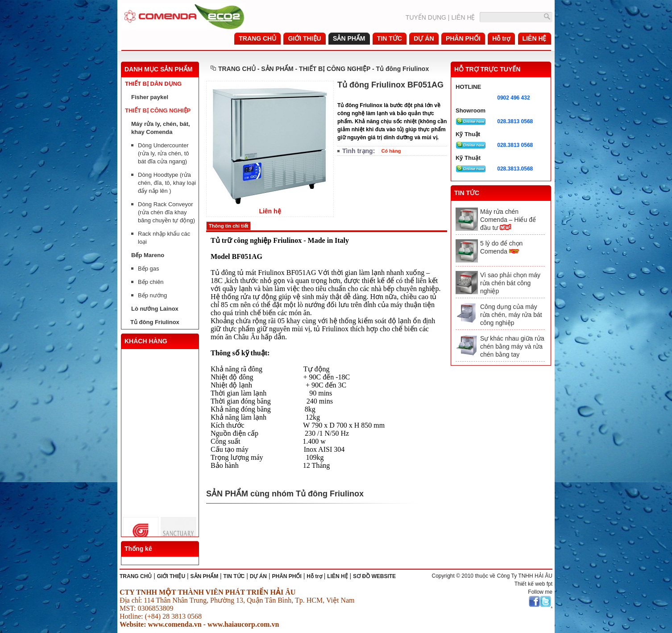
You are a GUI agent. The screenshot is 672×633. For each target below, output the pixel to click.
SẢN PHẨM (205, 576)
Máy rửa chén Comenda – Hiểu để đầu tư (508, 220)
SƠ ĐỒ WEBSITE (374, 576)
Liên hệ (270, 211)
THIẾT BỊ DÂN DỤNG (153, 84)
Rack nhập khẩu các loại (164, 238)
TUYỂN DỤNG (426, 17)
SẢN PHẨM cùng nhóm (251, 494)
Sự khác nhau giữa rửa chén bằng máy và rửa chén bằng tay (512, 346)
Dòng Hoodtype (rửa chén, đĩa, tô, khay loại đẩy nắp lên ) (167, 183)
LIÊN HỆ (463, 17)
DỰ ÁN (258, 576)
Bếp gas (148, 269)
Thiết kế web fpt (533, 584)
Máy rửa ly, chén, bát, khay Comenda (161, 128)
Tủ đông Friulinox (155, 322)
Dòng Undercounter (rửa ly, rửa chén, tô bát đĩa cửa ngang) (164, 153)
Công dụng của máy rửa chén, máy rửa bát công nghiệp (511, 315)
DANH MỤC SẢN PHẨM (158, 69)
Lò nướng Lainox (155, 309)
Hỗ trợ (314, 576)
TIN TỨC (234, 576)
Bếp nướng (152, 295)
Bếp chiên (151, 282)
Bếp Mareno (148, 255)
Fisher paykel (150, 97)
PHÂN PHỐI (286, 576)
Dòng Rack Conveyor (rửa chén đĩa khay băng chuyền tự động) (166, 212)
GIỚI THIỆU (171, 576)
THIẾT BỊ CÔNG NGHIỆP (158, 110)
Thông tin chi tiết (228, 226)
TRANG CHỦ (237, 69)
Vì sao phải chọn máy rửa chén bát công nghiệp (510, 283)
